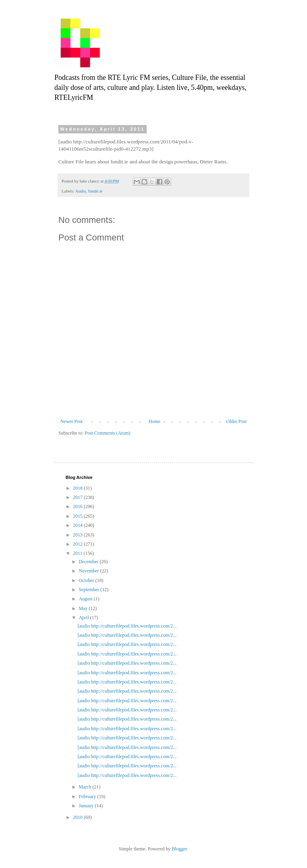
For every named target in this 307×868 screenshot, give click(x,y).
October (87, 580)
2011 (79, 553)
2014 (79, 525)
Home (154, 421)
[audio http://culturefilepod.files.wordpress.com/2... (127, 626)
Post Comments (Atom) (108, 433)
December (89, 562)
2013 (79, 535)
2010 (79, 817)
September (90, 590)
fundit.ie (95, 191)
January (87, 806)
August (86, 599)
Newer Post (72, 421)
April (84, 618)
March (86, 787)
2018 (79, 488)
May (84, 608)
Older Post (236, 421)
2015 (79, 516)
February (88, 796)
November (90, 571)
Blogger (179, 849)
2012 (79, 544)
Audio (81, 191)
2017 (79, 497)
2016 (79, 506)
